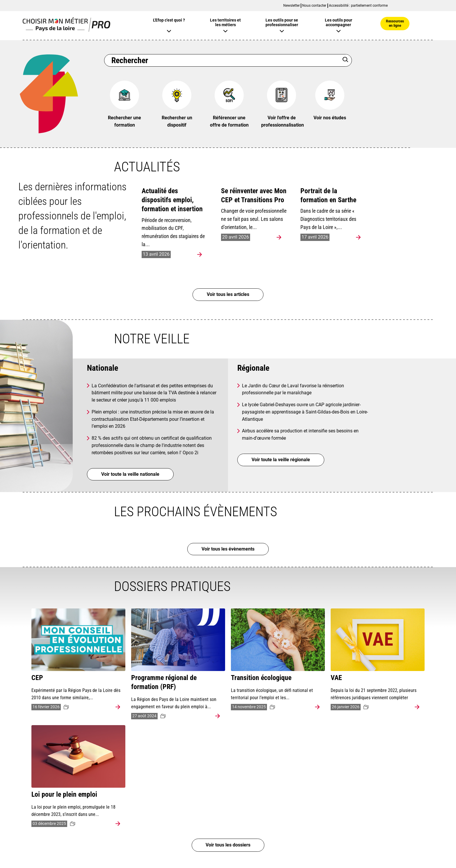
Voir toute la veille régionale (281, 460)
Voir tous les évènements (228, 549)
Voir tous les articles (228, 294)
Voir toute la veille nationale (130, 474)
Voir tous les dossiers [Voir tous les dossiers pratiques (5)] (228, 845)
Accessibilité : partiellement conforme (358, 6)
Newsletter (292, 6)
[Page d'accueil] (66, 30)
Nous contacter (314, 6)
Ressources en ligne (395, 23)
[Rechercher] (346, 60)
